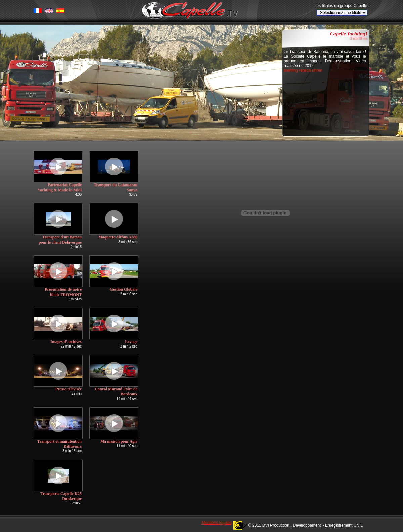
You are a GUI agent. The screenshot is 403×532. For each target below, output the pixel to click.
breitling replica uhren (303, 70)
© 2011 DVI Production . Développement (285, 525)
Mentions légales (217, 523)
